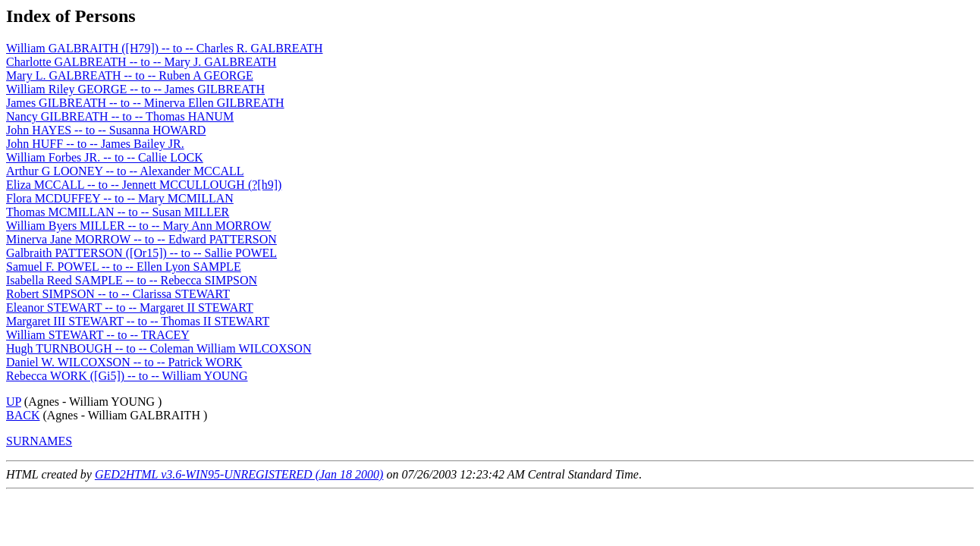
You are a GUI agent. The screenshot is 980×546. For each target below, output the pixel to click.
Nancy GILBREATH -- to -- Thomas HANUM (120, 116)
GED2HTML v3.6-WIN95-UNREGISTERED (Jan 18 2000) (239, 474)
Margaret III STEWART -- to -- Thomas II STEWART (138, 321)
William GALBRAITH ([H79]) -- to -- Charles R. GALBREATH (165, 48)
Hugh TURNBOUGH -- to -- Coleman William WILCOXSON (159, 348)
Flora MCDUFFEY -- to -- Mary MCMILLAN (120, 198)
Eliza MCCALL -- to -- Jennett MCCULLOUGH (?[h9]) (144, 185)
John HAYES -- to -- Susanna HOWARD (106, 130)
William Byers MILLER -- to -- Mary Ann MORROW (139, 226)
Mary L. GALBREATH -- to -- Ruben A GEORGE (130, 75)
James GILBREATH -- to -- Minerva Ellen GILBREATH (145, 103)
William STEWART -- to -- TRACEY (98, 335)
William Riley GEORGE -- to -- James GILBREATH (135, 89)
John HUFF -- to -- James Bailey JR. (95, 144)
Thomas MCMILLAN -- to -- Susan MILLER (118, 212)
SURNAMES (39, 441)
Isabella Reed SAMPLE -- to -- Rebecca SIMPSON (132, 280)
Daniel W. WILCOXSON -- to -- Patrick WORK (124, 362)
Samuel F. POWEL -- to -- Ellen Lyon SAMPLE (124, 267)
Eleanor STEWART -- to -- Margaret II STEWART (130, 308)
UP (14, 402)
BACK (23, 415)
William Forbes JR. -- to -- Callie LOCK (105, 157)
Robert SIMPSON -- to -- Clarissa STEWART (118, 294)
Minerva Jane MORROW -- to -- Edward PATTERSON (141, 239)
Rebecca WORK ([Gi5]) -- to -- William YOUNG (127, 376)
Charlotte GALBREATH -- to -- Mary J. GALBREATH (141, 62)
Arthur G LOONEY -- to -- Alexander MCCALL (125, 171)
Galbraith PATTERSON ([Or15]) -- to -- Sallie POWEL (141, 253)
